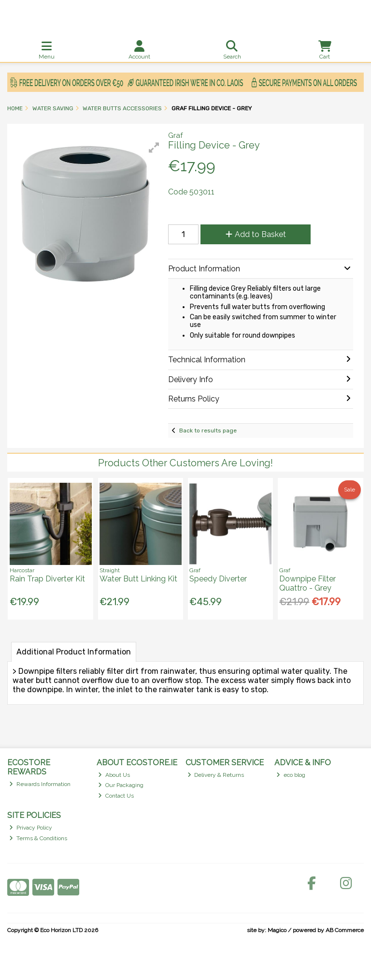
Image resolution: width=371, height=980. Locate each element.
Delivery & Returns (216, 775)
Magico (277, 930)
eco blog (291, 775)
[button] (154, 148)
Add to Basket (256, 234)
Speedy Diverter (218, 579)
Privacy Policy (31, 828)
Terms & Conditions (38, 838)
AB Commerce (345, 930)
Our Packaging (121, 785)
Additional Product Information (74, 652)
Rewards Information (40, 784)
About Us (114, 775)
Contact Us (116, 796)
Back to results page (208, 431)
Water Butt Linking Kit (138, 579)
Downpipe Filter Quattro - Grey (307, 583)
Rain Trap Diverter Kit (47, 579)
